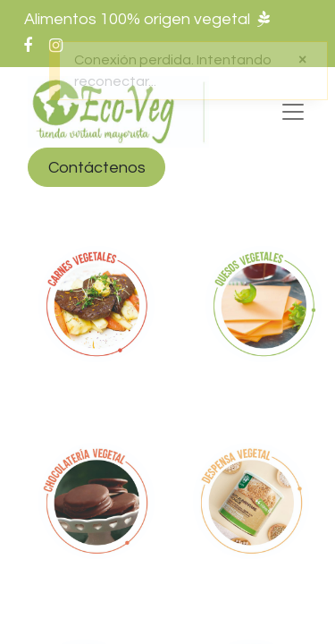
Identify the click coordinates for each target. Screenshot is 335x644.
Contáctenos (97, 168)
